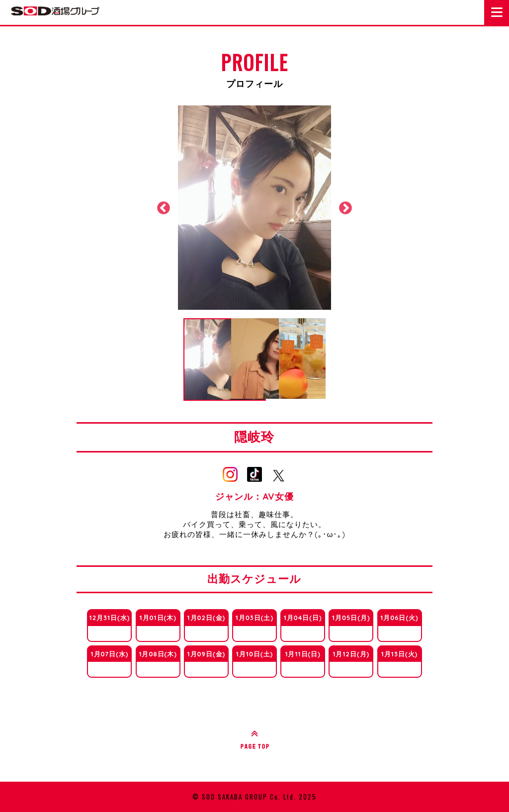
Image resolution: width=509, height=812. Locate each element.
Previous (164, 208)
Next (345, 208)
